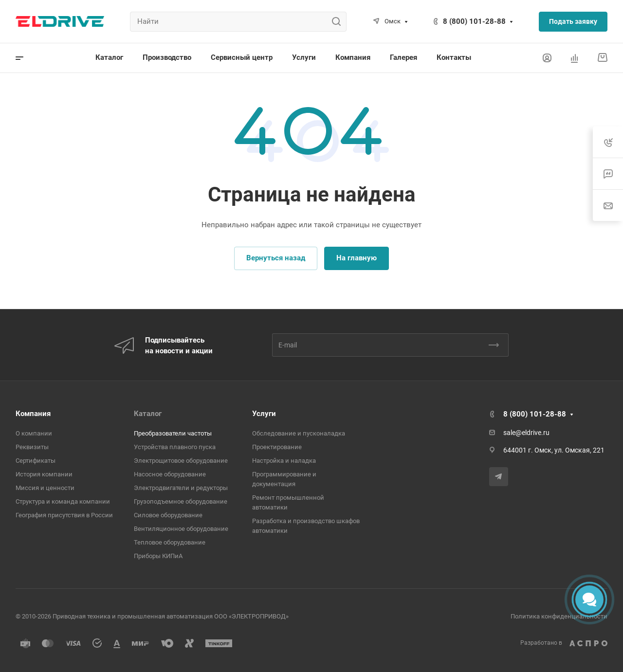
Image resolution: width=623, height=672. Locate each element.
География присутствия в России (64, 515)
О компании (34, 433)
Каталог (148, 414)
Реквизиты (32, 447)
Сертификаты (36, 461)
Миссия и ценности (45, 488)
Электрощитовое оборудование (181, 461)
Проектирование (277, 447)
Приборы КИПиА (158, 556)
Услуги (264, 414)
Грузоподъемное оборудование (181, 501)
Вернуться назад (276, 258)
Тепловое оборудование (170, 542)
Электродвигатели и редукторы (181, 488)
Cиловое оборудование (168, 515)
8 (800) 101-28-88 (474, 21)
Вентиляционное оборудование (181, 529)
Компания (33, 414)
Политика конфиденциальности (559, 616)
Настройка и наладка (284, 461)
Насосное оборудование (170, 474)
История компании (44, 474)
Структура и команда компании (63, 501)
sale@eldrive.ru (526, 433)
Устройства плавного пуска (175, 447)
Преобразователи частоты (173, 433)
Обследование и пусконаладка (299, 433)
